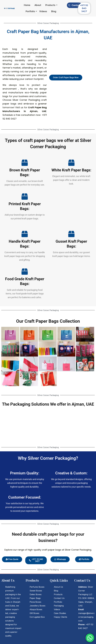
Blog (54, 11)
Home (27, 5)
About (38, 5)
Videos (43, 11)
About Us (58, 587)
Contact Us (59, 598)
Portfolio (31, 11)
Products (51, 5)
